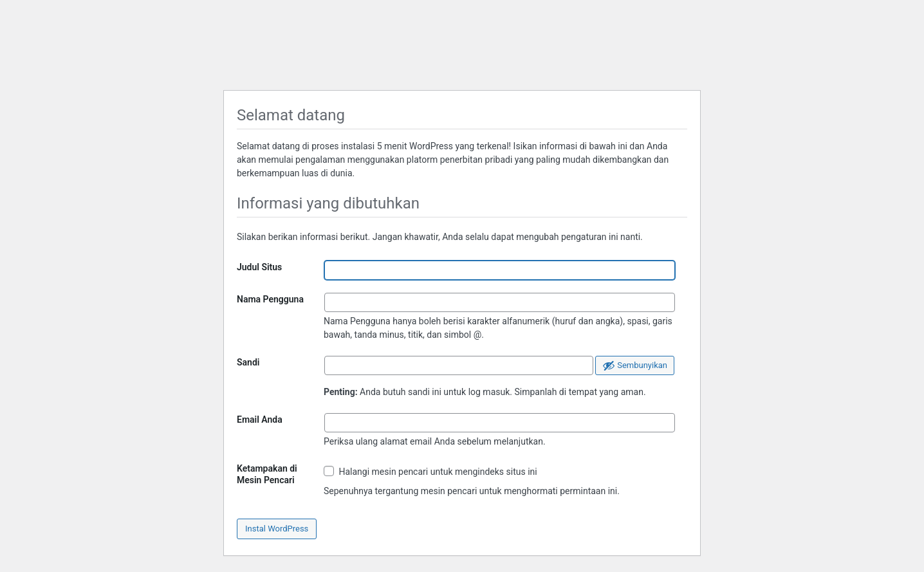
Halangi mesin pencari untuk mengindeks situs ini (430, 471)
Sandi (248, 362)
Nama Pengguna (270, 299)
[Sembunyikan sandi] (635, 365)
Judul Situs (259, 267)
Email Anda (260, 420)
